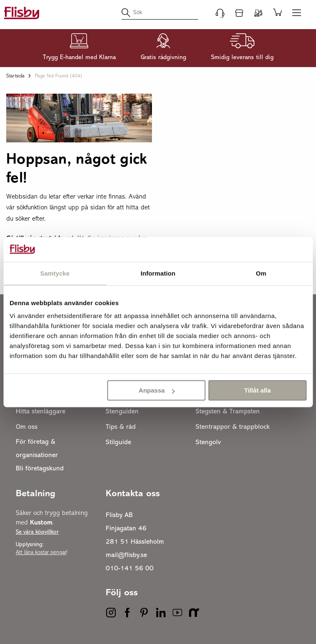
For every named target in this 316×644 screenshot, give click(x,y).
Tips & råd (121, 427)
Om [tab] (261, 273)
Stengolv (208, 443)
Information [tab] (158, 273)
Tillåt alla (257, 390)
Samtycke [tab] (55, 273)
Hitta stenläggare (41, 412)
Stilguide (118, 443)
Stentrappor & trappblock (233, 427)
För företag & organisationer (37, 449)
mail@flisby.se (126, 555)
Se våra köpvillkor (37, 532)
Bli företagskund (40, 469)
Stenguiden (122, 412)
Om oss (27, 427)
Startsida (15, 76)
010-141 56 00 (130, 569)
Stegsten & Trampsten (228, 412)
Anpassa (157, 390)
